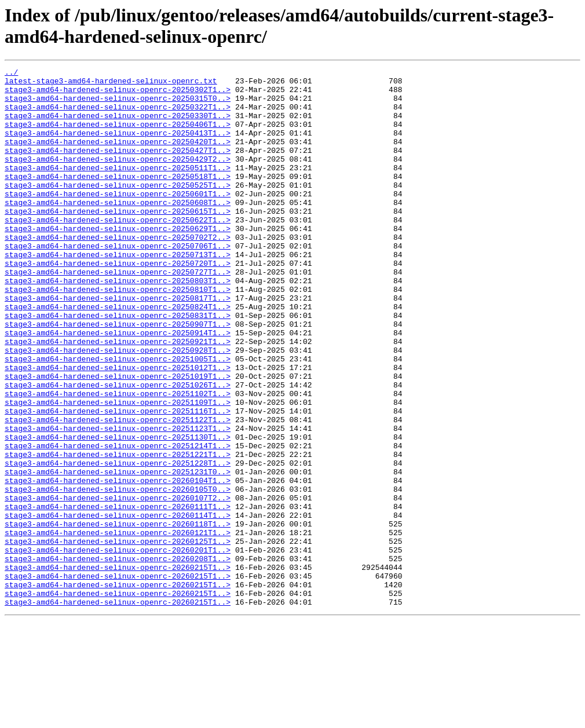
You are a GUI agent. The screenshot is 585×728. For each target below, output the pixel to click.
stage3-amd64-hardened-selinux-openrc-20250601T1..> (118, 220)
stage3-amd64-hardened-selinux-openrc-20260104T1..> (118, 564)
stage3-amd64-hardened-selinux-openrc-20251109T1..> (118, 470)
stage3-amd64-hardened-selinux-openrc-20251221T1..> (118, 532)
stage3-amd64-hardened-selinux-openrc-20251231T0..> (118, 553)
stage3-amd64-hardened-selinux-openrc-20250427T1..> (118, 167)
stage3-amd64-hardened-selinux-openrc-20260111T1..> (118, 595)
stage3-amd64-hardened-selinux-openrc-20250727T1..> (118, 313)
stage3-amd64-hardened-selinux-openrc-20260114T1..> (118, 605)
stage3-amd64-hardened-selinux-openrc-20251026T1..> (118, 449)
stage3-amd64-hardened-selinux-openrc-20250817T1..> (118, 345)
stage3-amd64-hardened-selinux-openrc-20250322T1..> (118, 115)
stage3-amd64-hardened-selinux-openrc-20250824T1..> (118, 355)
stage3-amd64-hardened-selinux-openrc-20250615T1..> (118, 240)
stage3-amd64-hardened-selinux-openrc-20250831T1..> (118, 365)
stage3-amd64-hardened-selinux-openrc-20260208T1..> (118, 657)
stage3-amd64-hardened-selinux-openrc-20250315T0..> (118, 105)
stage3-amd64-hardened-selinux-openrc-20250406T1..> (118, 136)
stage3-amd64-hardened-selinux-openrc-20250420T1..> (118, 157)
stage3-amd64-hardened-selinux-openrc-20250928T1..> (118, 407)
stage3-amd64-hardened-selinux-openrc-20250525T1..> (118, 209)
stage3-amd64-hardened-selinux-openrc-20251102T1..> (118, 459)
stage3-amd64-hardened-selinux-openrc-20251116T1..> (118, 480)
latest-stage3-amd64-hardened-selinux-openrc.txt (111, 84)
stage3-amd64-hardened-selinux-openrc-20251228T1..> (118, 543)
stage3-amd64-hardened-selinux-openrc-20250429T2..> (118, 178)
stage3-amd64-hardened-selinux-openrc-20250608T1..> (118, 230)
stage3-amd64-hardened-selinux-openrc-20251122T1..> (118, 491)
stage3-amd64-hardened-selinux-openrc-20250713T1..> (118, 292)
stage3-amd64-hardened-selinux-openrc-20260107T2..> (118, 584)
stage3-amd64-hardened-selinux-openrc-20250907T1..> (118, 376)
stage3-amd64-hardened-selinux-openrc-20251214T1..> (118, 522)
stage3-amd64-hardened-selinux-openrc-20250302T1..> (118, 94)
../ (11, 74)
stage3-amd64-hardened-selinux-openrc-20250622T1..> (118, 251)
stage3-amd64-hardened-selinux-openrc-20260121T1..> (118, 626)
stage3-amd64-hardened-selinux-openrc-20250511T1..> (118, 188)
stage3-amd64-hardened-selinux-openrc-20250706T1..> (118, 282)
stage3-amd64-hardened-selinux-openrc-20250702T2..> (118, 272)
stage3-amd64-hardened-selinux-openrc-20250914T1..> (118, 386)
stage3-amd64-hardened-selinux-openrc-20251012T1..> (118, 428)
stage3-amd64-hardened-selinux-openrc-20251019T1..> (118, 438)
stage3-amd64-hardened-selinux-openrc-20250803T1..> (118, 324)
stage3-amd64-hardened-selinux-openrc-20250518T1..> (118, 199)
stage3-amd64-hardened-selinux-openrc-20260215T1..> (118, 668)
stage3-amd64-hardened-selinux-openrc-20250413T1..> (118, 147)
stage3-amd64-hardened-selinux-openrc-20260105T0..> (118, 574)
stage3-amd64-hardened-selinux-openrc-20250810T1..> (118, 334)
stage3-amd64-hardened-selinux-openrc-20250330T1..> (118, 126)
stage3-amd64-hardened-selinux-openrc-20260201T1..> (118, 647)
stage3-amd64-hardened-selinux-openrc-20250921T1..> (118, 397)
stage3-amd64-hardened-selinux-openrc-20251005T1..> (118, 418)
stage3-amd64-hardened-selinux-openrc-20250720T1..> (118, 303)
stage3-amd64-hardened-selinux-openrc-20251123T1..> (118, 501)
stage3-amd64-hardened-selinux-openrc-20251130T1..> (118, 511)
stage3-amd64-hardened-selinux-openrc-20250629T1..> (118, 261)
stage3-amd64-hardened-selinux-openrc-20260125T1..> (118, 636)
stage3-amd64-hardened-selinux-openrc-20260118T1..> (118, 616)
